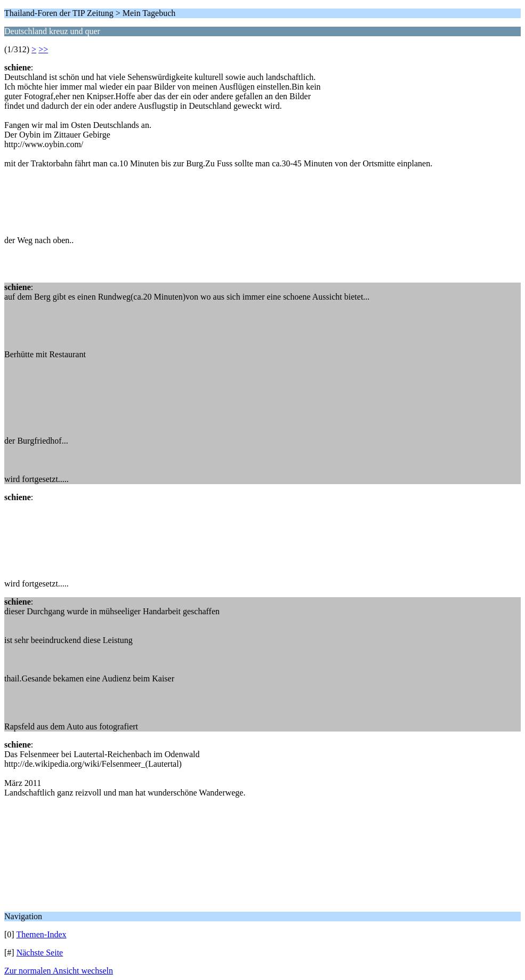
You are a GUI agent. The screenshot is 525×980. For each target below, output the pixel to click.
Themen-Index (41, 934)
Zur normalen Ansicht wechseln (59, 971)
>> (43, 49)
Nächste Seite (40, 953)
